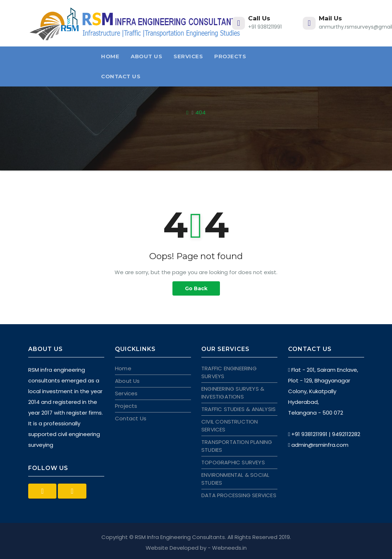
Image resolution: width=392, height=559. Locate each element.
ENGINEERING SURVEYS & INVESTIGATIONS (233, 393)
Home (110, 56)
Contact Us (121, 76)
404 (200, 112)
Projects (230, 56)
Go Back (196, 288)
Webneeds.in (229, 548)
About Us (146, 56)
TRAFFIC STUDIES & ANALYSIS (238, 409)
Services (188, 56)
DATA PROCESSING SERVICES (239, 495)
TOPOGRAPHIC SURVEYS (233, 462)
